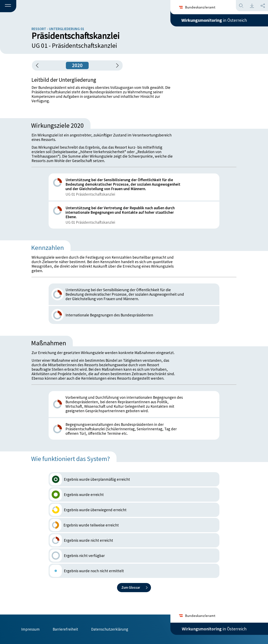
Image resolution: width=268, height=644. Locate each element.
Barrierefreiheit (65, 629)
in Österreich (214, 20)
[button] (8, 6)
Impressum (30, 629)
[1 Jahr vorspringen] (116, 65)
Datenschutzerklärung (110, 629)
